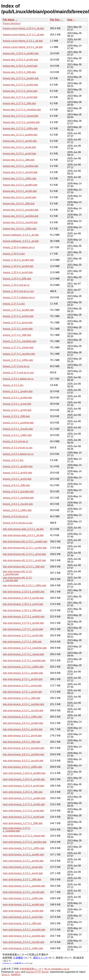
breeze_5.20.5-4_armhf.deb (18, 272)
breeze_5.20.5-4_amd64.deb (18, 260)
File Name (9, 20)
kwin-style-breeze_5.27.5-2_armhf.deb (23, 817)
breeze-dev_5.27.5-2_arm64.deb (20, 85)
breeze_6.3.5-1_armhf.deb (17, 410)
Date (70, 20)
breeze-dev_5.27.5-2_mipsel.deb (21, 116)
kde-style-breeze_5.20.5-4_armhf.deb (23, 604)
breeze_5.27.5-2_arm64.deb (18, 316)
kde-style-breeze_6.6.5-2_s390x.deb (23, 767)
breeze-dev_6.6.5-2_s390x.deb (20, 229)
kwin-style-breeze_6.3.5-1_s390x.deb (23, 898)
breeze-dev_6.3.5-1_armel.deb (19, 147)
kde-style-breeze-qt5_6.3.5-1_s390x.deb (25, 585)
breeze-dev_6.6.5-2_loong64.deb (21, 210)
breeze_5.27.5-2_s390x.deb (18, 360)
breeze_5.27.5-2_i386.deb (17, 335)
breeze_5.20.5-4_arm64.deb (18, 266)
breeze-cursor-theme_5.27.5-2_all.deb (23, 35)
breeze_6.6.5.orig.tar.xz (15, 516)
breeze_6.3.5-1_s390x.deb (17, 435)
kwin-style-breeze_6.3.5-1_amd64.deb (23, 855)
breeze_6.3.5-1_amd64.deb (18, 391)
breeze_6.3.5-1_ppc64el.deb (18, 423)
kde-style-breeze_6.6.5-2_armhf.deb (22, 736)
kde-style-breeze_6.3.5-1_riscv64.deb (23, 710)
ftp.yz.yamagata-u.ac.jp (57, 969)
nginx (18, 972)
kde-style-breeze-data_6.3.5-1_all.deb (23, 529)
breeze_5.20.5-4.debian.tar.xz (19, 247)
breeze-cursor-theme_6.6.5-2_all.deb (23, 47)
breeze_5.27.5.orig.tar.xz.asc (18, 373)
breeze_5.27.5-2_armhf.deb (18, 329)
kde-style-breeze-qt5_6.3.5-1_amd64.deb (25, 542)
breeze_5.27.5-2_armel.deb (18, 323)
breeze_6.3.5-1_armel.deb (17, 404)
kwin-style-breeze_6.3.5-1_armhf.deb (23, 873)
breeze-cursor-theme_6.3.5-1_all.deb (23, 41)
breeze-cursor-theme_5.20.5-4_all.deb (23, 28)
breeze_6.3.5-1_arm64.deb (17, 398)
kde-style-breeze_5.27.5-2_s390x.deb (23, 667)
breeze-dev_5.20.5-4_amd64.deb (21, 53)
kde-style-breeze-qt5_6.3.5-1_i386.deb (24, 567)
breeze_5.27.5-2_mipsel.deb (18, 347)
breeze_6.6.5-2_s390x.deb (17, 510)
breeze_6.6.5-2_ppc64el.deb (18, 498)
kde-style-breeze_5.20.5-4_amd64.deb (24, 592)
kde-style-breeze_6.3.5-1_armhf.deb (22, 692)
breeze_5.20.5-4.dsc (14, 254)
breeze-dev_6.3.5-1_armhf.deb (19, 154)
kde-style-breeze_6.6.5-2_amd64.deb (23, 723)
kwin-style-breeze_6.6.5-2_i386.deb (22, 923)
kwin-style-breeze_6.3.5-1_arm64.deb (23, 861)
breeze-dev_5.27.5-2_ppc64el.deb (21, 122)
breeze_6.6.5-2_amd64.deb (18, 466)
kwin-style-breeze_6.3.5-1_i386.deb (22, 879)
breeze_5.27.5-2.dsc (14, 304)
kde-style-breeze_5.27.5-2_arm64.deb (23, 623)
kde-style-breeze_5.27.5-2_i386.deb (22, 642)
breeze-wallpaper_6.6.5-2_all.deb (21, 241)
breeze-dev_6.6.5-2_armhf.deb (19, 197)
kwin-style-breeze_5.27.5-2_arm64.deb (24, 804)
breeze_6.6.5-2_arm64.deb (17, 473)
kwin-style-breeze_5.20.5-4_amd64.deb (24, 773)
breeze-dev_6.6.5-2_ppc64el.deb (21, 216)
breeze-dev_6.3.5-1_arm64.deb (20, 141)
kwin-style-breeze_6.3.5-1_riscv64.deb (24, 892)
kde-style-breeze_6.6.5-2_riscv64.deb (23, 761)
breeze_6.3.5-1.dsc (13, 385)
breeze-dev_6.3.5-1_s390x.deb (20, 178)
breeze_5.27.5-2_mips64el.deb (20, 341)
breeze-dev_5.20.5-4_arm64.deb (20, 60)
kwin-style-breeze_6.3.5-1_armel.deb (23, 867)
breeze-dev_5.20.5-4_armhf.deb (20, 66)
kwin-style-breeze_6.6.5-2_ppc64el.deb (24, 936)
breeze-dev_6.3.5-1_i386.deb (19, 160)
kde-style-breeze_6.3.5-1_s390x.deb (23, 717)
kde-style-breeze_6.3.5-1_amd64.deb (23, 673)
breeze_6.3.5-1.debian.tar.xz (18, 379)
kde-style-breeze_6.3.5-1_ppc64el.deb (23, 704)
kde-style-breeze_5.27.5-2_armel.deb (23, 629)
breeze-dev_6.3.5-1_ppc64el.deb (21, 166)
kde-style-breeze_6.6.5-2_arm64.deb (23, 729)
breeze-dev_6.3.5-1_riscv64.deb (20, 172)
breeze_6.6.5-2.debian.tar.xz (18, 454)
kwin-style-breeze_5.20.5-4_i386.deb (23, 792)
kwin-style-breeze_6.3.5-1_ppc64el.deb (24, 886)
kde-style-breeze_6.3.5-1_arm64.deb (23, 679)
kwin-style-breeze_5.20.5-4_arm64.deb (24, 779)
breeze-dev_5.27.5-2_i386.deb (19, 103)
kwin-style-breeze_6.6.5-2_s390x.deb (23, 948)
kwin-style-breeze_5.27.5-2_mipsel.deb (24, 836)
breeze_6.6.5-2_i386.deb (16, 485)
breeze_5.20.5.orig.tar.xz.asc (18, 291)
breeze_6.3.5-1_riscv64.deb (18, 429)
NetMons (16, 975)
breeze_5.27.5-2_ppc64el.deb (19, 354)
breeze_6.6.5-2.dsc (13, 460)
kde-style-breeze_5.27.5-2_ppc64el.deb (24, 661)
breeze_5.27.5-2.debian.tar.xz (19, 297)
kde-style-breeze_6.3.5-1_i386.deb (22, 698)
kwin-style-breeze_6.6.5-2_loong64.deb (24, 930)
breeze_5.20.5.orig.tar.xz (16, 285)
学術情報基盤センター (32, 969)
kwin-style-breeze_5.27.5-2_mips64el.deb (17, 829)
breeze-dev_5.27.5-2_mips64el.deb (22, 110)
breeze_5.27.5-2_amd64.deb (18, 310)
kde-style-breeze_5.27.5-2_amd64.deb (24, 617)
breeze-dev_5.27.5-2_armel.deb (20, 91)
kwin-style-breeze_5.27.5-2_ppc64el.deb (25, 842)
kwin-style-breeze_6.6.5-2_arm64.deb (23, 911)
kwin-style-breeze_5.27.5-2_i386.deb (23, 823)
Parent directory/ (12, 23)
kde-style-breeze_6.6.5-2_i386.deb (22, 742)
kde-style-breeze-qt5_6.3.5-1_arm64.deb (25, 548)
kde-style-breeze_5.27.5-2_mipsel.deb (23, 654)
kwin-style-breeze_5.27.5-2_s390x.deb (24, 848)
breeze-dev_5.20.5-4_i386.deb (19, 72)
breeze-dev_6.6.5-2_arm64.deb (20, 191)
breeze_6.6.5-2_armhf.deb (17, 479)
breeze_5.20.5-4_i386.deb (17, 279)
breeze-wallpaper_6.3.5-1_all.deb (21, 235)
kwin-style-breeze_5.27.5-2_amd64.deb (24, 798)
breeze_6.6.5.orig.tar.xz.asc (18, 523)
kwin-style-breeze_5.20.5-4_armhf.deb (23, 786)
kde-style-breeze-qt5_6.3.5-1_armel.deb (24, 554)
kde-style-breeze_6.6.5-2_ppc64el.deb (23, 754)
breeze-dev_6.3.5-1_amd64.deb (20, 135)
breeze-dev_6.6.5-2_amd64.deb (20, 185)
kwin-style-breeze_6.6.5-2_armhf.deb (23, 917)
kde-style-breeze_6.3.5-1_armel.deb (22, 686)
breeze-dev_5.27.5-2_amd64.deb (21, 78)
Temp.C (5, 975)
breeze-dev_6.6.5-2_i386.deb (19, 204)
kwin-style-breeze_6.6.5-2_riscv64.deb (24, 942)
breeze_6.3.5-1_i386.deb (16, 416)
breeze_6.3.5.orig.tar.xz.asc (18, 448)
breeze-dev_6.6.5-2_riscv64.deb (20, 222)
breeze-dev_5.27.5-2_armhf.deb (20, 97)
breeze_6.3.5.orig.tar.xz (15, 441)
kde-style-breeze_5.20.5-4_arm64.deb (23, 598)
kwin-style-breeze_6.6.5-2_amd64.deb (23, 905)
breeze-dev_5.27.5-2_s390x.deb (20, 128)
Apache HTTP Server (37, 972)
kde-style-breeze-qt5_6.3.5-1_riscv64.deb (18, 579)
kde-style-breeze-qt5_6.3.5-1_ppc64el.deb (18, 573)
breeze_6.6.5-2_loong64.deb (18, 492)
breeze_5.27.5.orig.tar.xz (16, 366)
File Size (55, 20)
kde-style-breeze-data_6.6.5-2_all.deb (23, 535)
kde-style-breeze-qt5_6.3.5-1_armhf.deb (24, 560)
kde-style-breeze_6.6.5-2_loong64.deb (24, 748)
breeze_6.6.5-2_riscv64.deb (18, 504)
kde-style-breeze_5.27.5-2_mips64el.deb (25, 648)
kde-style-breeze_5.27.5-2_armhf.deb (23, 635)
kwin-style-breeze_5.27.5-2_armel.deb (23, 811)
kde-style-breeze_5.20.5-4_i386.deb (22, 610)
